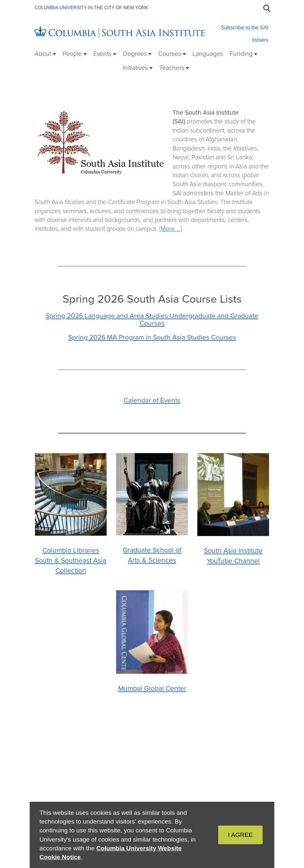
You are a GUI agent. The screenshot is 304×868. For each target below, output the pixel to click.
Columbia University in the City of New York (91, 8)
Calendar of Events (152, 400)
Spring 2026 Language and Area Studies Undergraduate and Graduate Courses (152, 319)
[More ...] (171, 229)
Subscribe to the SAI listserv (245, 34)
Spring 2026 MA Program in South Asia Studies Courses (152, 337)
